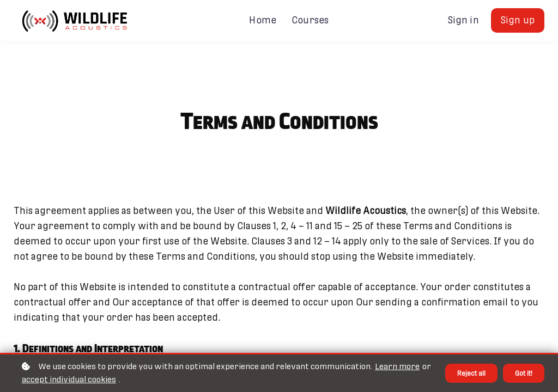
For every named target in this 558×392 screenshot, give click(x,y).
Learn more (397, 366)
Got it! (522, 373)
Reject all (466, 373)
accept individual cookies (78, 379)
